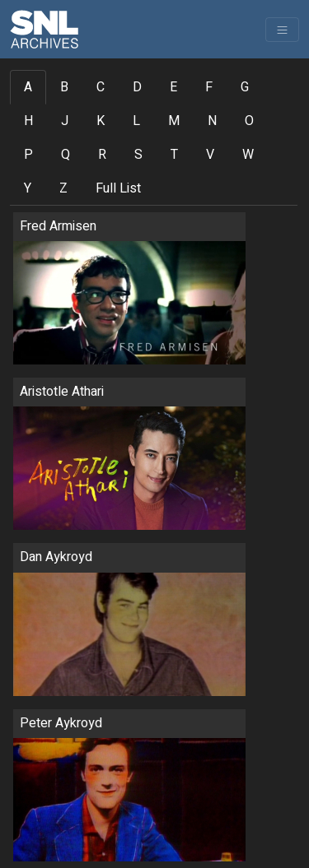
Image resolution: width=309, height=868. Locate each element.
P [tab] (28, 155)
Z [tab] (63, 188)
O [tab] (249, 121)
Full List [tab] (118, 188)
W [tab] (248, 155)
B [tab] (64, 87)
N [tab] (212, 121)
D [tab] (137, 87)
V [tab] (210, 155)
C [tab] (101, 87)
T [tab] (174, 155)
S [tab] (138, 155)
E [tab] (173, 87)
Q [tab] (66, 155)
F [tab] (209, 87)
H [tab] (28, 121)
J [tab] (65, 121)
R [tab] (102, 155)
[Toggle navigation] (282, 30)
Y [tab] (28, 188)
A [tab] (28, 87)
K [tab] (101, 121)
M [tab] (174, 121)
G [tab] (245, 87)
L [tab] (136, 121)
